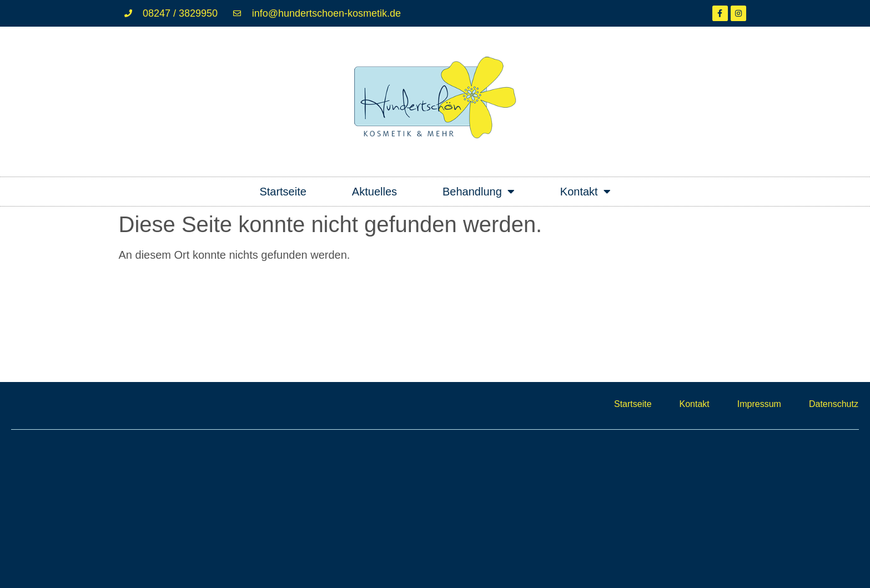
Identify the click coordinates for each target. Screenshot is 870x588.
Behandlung (479, 192)
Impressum (759, 404)
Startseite (283, 192)
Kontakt (585, 192)
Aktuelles (374, 192)
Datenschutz (834, 404)
